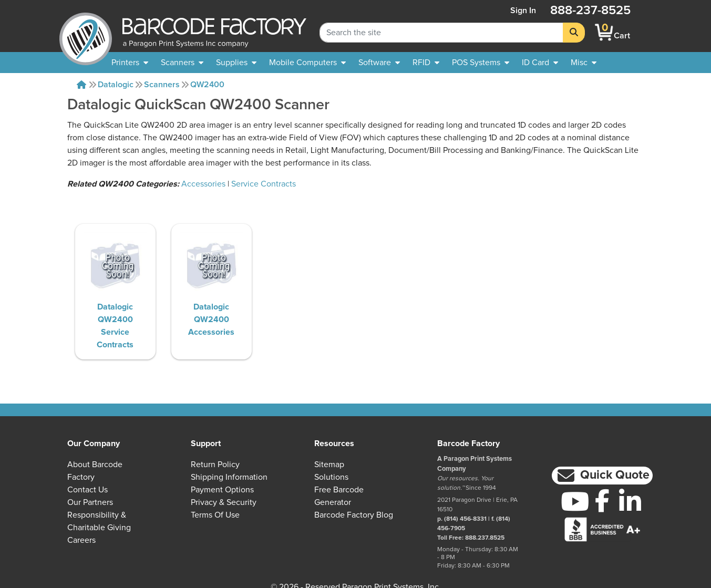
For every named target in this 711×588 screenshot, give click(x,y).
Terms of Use (215, 515)
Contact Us (87, 490)
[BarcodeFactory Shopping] (604, 32)
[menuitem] (130, 63)
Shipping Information (229, 477)
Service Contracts (264, 184)
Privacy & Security (224, 502)
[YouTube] (575, 501)
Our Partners (90, 502)
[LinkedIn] (630, 501)
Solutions (331, 477)
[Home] (81, 85)
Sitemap (329, 465)
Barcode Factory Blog (354, 515)
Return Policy (215, 465)
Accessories (203, 184)
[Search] (574, 33)
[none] (584, 63)
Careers (81, 540)
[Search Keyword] (441, 33)
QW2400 (207, 85)
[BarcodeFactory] (86, 32)
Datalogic (116, 85)
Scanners (162, 85)
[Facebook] (602, 500)
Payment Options (222, 490)
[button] (602, 476)
